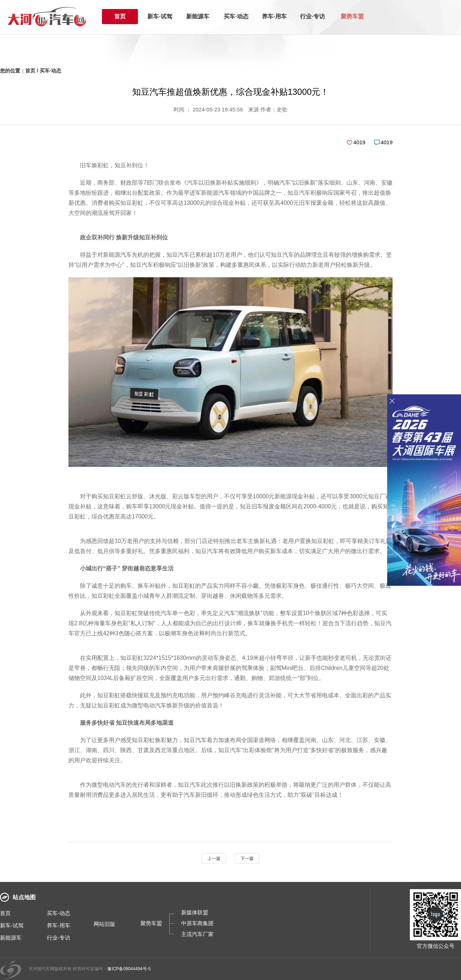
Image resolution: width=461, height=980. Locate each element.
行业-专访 (59, 938)
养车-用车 (59, 925)
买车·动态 (236, 16)
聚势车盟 (352, 16)
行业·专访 (312, 16)
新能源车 (198, 16)
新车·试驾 (160, 16)
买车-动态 (59, 913)
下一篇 (247, 858)
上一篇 (214, 858)
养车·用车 (274, 16)
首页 (120, 16)
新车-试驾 (12, 925)
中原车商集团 (197, 923)
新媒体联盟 (195, 912)
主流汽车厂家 (197, 934)
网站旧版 (104, 924)
